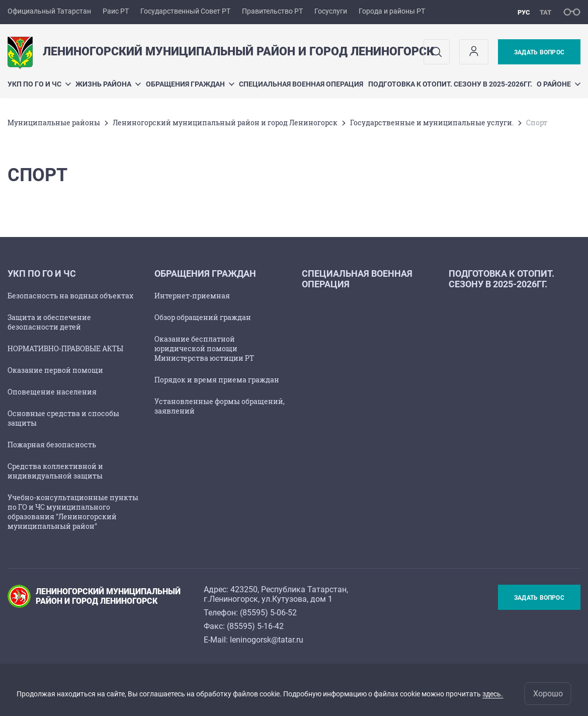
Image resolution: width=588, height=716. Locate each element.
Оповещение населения (52, 392)
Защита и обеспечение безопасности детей (49, 322)
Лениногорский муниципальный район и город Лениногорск (225, 123)
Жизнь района (108, 84)
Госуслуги (331, 11)
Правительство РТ (272, 11)
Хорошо (548, 694)
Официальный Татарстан (49, 11)
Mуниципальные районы (54, 123)
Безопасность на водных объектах (70, 296)
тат (545, 12)
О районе (559, 84)
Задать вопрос (539, 52)
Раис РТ (116, 11)
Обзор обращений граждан (203, 317)
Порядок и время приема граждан (217, 380)
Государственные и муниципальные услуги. (432, 123)
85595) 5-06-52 (270, 613)
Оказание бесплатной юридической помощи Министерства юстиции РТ (204, 348)
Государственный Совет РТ (185, 11)
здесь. (493, 694)
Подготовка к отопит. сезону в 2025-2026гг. (450, 84)
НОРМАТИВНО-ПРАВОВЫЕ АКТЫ (65, 348)
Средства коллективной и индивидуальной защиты (55, 471)
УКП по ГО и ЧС (39, 84)
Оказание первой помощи (55, 370)
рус (524, 12)
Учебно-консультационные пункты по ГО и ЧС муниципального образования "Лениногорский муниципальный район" (73, 512)
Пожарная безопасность (52, 445)
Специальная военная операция (301, 84)
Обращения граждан (190, 84)
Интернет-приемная (192, 296)
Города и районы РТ (392, 11)
